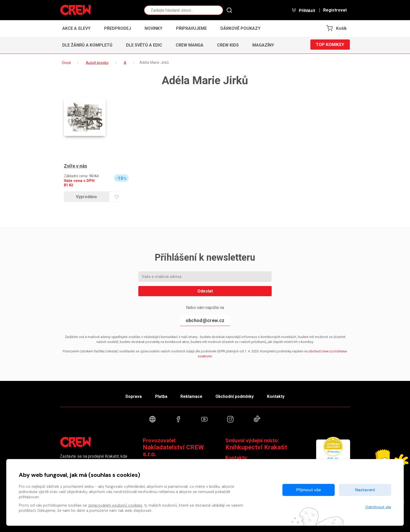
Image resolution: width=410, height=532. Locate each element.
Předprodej (118, 28)
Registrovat (335, 10)
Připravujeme (191, 28)
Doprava (131, 396)
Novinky (153, 28)
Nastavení (365, 490)
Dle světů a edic (144, 45)
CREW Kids (228, 45)
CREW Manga (190, 45)
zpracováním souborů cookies (115, 505)
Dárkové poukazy (240, 28)
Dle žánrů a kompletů (87, 45)
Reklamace (192, 396)
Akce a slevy (76, 28)
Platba (160, 396)
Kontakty (279, 396)
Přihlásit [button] (303, 10)
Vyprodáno (86, 197)
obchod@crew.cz (205, 320)
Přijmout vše (309, 490)
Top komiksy (330, 45)
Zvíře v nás (75, 166)
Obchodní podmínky (236, 396)
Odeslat (205, 291)
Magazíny (263, 45)
